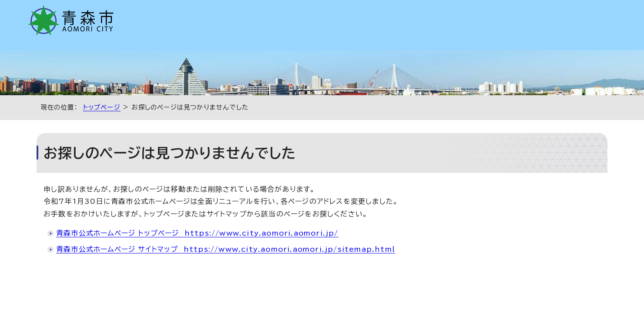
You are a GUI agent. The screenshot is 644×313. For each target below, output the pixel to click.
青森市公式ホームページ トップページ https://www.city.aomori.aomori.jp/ (197, 233)
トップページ (102, 107)
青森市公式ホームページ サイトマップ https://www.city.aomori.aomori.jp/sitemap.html (226, 249)
